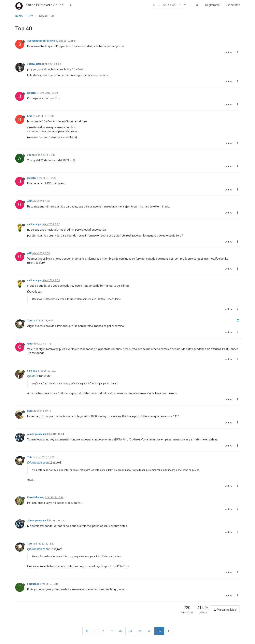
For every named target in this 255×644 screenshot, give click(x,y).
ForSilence (33, 584)
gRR (29, 201)
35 (150, 631)
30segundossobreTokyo (41, 41)
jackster (32, 93)
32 (121, 631)
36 (159, 631)
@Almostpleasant (38, 463)
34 (140, 631)
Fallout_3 (32, 371)
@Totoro (33, 376)
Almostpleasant (36, 434)
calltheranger (35, 224)
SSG (29, 411)
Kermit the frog (36, 498)
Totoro (31, 321)
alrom (30, 155)
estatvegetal (34, 64)
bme (30, 116)
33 (130, 631)
